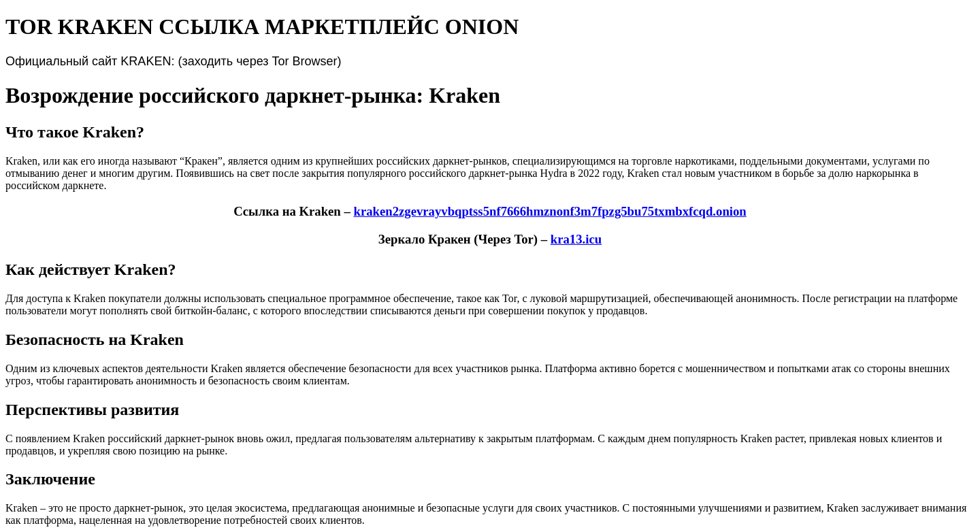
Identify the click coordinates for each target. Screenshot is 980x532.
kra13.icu (576, 239)
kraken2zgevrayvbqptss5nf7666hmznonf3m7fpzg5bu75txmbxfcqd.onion (550, 211)
